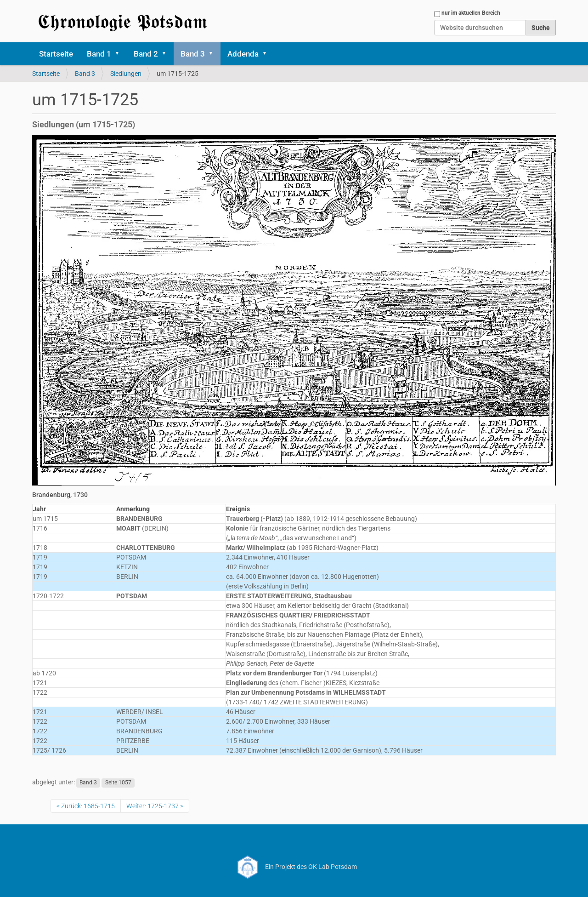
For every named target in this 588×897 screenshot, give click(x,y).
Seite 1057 (118, 783)
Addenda (243, 54)
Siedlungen (126, 74)
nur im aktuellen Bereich (471, 13)
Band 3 (193, 54)
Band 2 (146, 54)
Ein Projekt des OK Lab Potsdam (294, 867)
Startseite (56, 54)
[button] (120, 54)
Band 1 (99, 54)
